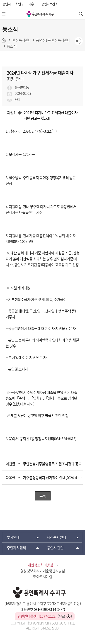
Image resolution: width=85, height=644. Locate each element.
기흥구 (32, 4)
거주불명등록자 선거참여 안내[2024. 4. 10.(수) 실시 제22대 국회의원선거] (53, 478)
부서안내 (13, 537)
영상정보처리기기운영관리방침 (43, 571)
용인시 (7, 4)
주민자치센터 (16, 548)
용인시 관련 (55, 548)
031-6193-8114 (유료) (49, 609)
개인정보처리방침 (40, 565)
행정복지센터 (56, 537)
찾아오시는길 (43, 576)
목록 (43, 496)
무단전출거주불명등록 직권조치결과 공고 (52, 464)
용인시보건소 (49, 4)
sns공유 (79, 41)
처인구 (19, 4)
